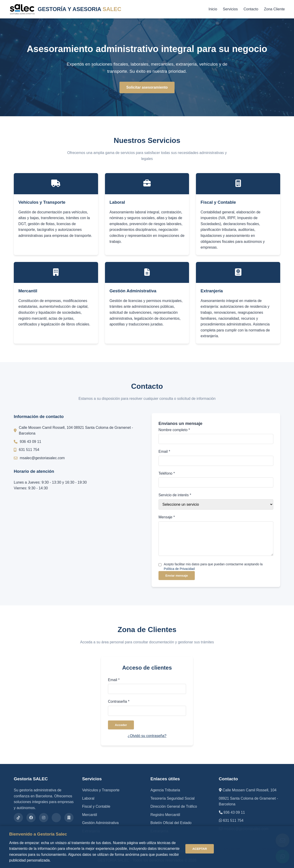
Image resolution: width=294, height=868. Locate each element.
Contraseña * (119, 701)
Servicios (230, 9)
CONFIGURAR (267, 849)
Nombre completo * (174, 430)
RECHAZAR (232, 849)
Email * (164, 451)
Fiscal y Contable (96, 806)
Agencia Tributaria (165, 790)
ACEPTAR (199, 849)
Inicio (213, 9)
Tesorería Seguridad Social (172, 798)
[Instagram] (44, 818)
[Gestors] (69, 818)
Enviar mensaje (177, 576)
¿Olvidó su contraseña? (147, 736)
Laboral (88, 798)
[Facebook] (31, 818)
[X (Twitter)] (56, 818)
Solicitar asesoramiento (147, 87)
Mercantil (90, 815)
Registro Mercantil (165, 815)
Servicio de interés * (175, 495)
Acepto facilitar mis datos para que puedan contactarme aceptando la (213, 566)
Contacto (251, 9)
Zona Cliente (274, 9)
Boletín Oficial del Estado (171, 823)
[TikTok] (18, 818)
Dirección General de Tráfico (174, 806)
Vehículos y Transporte (101, 790)
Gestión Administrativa (100, 823)
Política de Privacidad (179, 569)
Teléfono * (167, 473)
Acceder (121, 725)
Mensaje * (167, 517)
